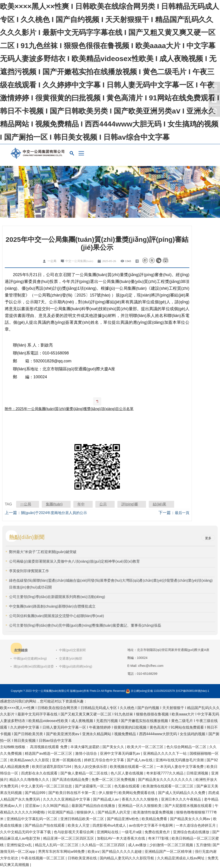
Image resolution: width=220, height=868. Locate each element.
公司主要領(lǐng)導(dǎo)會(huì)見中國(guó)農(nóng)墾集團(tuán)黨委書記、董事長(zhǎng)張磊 (85, 625)
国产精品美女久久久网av (191, 819)
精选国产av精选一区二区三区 (49, 753)
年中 (81, 504)
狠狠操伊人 (86, 812)
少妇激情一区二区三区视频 (172, 845)
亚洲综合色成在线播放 (192, 832)
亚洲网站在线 (108, 832)
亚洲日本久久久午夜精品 (181, 799)
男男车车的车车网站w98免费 (62, 852)
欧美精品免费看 (155, 819)
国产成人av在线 (140, 760)
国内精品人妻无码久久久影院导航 (127, 858)
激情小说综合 (87, 753)
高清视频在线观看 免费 (49, 747)
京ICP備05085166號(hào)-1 (192, 691)
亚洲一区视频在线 (67, 760)
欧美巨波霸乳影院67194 (52, 767)
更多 (208, 538)
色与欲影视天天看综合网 (74, 832)
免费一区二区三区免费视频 (114, 780)
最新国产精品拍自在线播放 (94, 806)
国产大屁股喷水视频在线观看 (189, 806)
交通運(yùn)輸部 (71, 658)
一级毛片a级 (132, 832)
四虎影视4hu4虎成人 (110, 825)
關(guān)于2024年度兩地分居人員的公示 (54, 513)
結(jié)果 (159, 504)
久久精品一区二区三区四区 (104, 845)
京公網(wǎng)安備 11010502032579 (153, 691)
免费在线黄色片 (158, 832)
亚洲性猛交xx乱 (20, 845)
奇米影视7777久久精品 (165, 773)
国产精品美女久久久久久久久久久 (166, 780)
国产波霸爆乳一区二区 (94, 786)
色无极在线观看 (127, 786)
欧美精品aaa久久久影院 (30, 760)
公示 (103, 504)
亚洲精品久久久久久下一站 (165, 753)
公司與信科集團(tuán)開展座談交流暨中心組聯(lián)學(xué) (57, 616)
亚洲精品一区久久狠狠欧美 (140, 806)
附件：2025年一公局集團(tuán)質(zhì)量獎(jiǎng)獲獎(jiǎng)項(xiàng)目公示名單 (69, 409)
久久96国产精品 (56, 806)
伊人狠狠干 (108, 793)
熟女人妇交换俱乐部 (91, 767)
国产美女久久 (114, 747)
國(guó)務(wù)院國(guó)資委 (34, 666)
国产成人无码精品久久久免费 (182, 793)
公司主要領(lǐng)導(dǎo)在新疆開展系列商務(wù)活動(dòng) (57, 597)
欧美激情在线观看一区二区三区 (168, 786)
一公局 (26, 504)
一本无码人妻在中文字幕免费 (180, 767)
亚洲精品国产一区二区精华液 (169, 852)
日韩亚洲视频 (198, 773)
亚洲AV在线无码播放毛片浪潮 (180, 760)
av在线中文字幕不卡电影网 (151, 825)
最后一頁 (182, 513)
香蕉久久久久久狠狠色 (140, 799)
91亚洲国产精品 (61, 812)
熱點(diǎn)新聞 (27, 537)
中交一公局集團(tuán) (79, 261)
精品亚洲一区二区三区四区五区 (69, 838)
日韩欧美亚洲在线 (83, 858)
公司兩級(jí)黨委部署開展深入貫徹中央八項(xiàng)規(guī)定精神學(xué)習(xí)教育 (74, 561)
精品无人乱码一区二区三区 (57, 845)
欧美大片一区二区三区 (146, 747)
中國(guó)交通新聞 (72, 650)
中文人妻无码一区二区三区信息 (47, 786)
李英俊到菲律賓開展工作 (29, 571)
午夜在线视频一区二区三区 (43, 858)
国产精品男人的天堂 (114, 812)
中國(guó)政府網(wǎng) (76, 666)
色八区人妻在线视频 (127, 773)
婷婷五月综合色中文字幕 (104, 760)
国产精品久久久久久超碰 (122, 852)
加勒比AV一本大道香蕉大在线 (122, 838)
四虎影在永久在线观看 (40, 773)
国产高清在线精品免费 (71, 780)
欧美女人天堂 (79, 825)
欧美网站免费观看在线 (137, 793)
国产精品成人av (106, 799)
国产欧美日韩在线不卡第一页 (72, 793)
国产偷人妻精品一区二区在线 (84, 773)
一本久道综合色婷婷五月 (196, 825)
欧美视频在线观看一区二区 (132, 767)
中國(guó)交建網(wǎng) (30, 658)
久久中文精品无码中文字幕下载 (26, 832)
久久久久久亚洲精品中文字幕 (67, 799)
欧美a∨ (94, 852)
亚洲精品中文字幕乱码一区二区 (32, 819)
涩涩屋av (33, 806)
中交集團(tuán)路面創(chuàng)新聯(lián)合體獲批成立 (52, 606)
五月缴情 (203, 845)
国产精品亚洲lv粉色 (123, 819)
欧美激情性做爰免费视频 (154, 812)
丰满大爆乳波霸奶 (85, 747)
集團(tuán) (54, 504)
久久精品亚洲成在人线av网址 (181, 858)
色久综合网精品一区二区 (187, 747)
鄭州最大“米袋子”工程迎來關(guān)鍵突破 (43, 552)
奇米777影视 (159, 838)
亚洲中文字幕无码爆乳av (120, 753)
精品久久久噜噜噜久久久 (30, 780)
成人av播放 (138, 845)
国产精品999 (36, 793)
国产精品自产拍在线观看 (45, 825)
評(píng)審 (130, 504)
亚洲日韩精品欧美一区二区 (83, 819)
